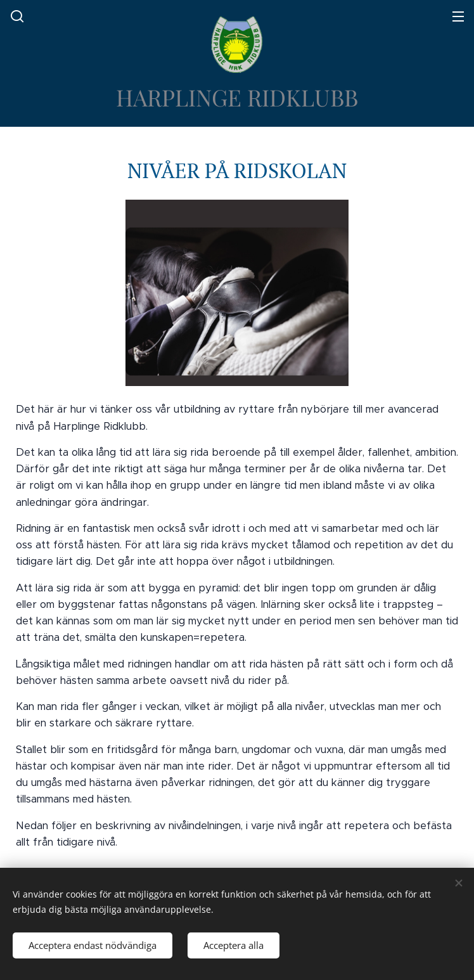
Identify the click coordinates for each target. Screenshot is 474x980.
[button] (16, 16)
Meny (458, 16)
